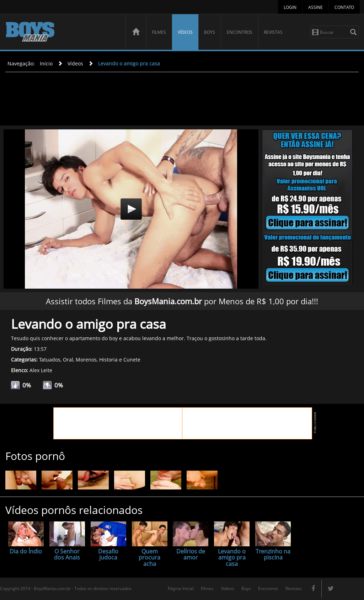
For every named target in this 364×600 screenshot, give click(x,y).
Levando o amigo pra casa (129, 63)
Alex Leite (41, 370)
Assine (315, 7)
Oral (68, 360)
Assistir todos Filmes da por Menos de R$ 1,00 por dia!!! (182, 301)
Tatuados (50, 360)
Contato (344, 7)
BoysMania (61, 33)
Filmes (159, 32)
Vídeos (185, 32)
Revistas (273, 32)
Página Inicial (181, 588)
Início (46, 63)
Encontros (240, 32)
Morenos (86, 360)
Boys (210, 32)
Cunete (132, 360)
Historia (108, 360)
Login (290, 7)
